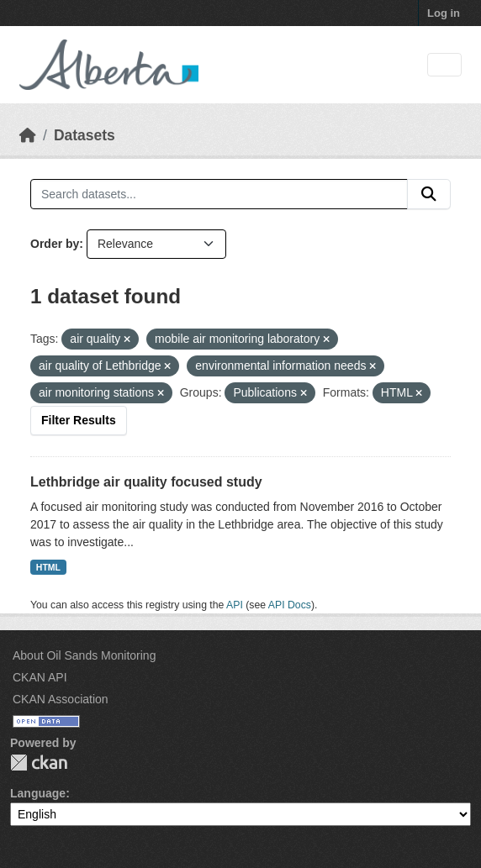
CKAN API (40, 677)
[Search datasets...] (219, 194)
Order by (55, 244)
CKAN (39, 763)
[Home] (28, 135)
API (235, 605)
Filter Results (79, 420)
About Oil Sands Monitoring (84, 655)
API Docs (290, 605)
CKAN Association (61, 699)
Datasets (85, 135)
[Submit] (429, 194)
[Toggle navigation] (444, 65)
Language (38, 793)
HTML (48, 567)
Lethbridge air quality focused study (146, 482)
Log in (444, 13)
